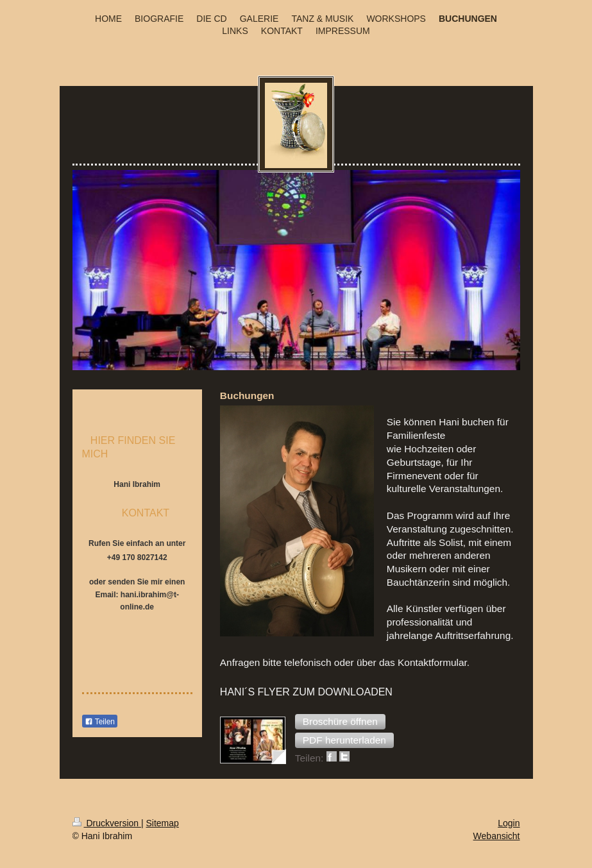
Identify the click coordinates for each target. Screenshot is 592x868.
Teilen (100, 722)
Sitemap (163, 823)
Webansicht (497, 836)
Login (509, 823)
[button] (340, 722)
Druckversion (107, 823)
